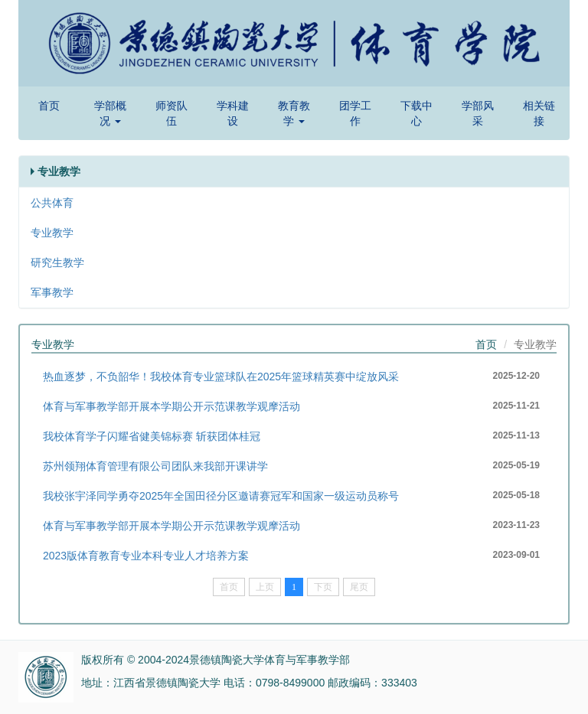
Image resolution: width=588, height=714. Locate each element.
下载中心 (416, 113)
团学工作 (355, 113)
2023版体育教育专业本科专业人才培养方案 (146, 556)
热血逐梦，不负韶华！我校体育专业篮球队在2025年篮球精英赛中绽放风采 (221, 377)
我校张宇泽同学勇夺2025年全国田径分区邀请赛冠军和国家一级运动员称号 (221, 496)
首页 (49, 106)
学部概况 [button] (110, 113)
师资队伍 (171, 113)
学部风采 (478, 113)
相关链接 (539, 113)
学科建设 (233, 113)
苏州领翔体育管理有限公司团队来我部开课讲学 (155, 466)
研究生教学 (57, 262)
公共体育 (52, 203)
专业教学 (52, 233)
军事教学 (52, 292)
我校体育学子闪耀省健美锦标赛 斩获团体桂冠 (152, 436)
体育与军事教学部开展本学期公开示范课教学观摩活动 (171, 406)
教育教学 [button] (294, 113)
